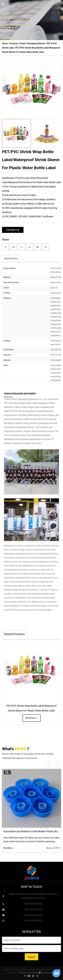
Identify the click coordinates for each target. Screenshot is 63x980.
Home (5, 43)
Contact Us (13, 230)
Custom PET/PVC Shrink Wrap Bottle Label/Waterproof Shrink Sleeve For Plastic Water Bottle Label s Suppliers (31, 403)
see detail (31, 718)
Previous (5, 89)
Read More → (9, 848)
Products (14, 43)
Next (58, 89)
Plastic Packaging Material (32, 43)
